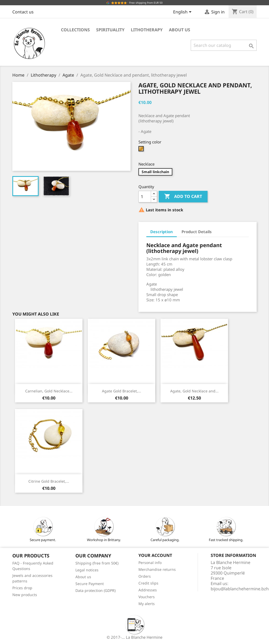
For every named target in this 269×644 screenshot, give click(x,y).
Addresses (148, 590)
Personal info (150, 563)
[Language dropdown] (183, 12)
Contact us (23, 12)
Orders (145, 576)
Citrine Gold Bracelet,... (49, 481)
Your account (155, 555)
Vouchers (147, 597)
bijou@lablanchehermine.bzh (240, 589)
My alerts (147, 604)
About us (180, 30)
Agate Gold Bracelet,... (121, 391)
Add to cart (183, 197)
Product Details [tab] (197, 232)
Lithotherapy (147, 30)
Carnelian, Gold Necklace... (49, 391)
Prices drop (22, 588)
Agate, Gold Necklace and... (194, 391)
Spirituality (110, 30)
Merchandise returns (157, 569)
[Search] (224, 45)
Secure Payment (90, 584)
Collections (75, 30)
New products (25, 595)
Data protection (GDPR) (95, 590)
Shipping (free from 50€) (97, 563)
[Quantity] (145, 197)
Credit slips (148, 583)
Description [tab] (162, 232)
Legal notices (87, 570)
